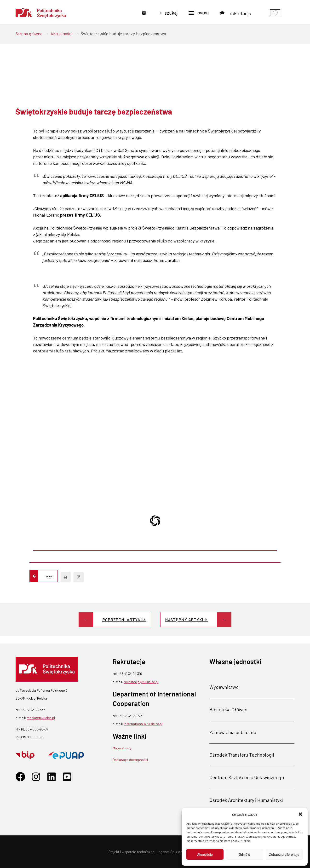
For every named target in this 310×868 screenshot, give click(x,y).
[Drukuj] (66, 577)
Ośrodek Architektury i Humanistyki (246, 800)
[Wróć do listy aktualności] (44, 576)
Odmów (244, 854)
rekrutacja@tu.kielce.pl (141, 681)
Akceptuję (205, 854)
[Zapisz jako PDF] (79, 577)
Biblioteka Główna (228, 709)
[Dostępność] (145, 13)
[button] (300, 814)
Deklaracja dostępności (130, 760)
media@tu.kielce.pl (41, 718)
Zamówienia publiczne (233, 732)
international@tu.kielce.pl (143, 724)
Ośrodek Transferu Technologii (242, 755)
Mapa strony (122, 748)
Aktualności (61, 34)
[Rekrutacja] (235, 13)
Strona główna (29, 34)
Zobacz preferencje (284, 854)
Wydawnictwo (224, 687)
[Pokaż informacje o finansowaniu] (275, 13)
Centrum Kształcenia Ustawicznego (247, 777)
